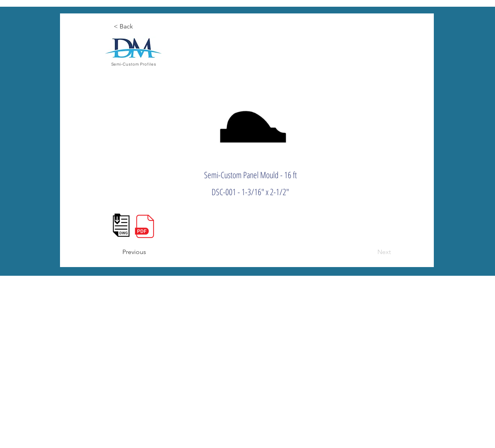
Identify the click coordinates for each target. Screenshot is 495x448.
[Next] (371, 252)
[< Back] (139, 26)
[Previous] (148, 252)
